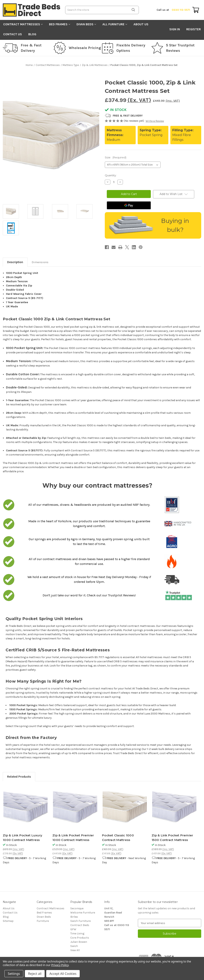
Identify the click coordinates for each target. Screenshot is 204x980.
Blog (32, 34)
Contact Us (13, 34)
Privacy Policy (60, 965)
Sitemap (8, 921)
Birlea (74, 917)
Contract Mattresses (23, 24)
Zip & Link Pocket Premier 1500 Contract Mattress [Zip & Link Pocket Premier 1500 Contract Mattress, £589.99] (172, 838)
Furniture (43, 921)
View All (75, 950)
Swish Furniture (80, 921)
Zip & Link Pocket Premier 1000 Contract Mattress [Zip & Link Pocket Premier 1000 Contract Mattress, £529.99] (73, 838)
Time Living (77, 933)
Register (194, 29)
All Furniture (115, 24)
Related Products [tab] (19, 777)
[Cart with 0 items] (196, 10)
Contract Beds (80, 925)
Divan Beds (86, 24)
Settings (14, 974)
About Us (141, 24)
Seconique (77, 908)
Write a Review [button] (155, 121)
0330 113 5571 (173, 10)
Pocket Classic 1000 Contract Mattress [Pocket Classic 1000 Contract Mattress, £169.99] (118, 838)
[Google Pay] (129, 205)
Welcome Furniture (83, 913)
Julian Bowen (79, 942)
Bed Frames (60, 24)
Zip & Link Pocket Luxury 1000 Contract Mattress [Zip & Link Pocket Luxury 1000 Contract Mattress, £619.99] (23, 838)
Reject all (35, 974)
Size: (116, 157)
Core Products (80, 938)
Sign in (175, 29)
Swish (74, 946)
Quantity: (111, 175)
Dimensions (40, 262)
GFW (73, 929)
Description (15, 262)
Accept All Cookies (63, 974)
